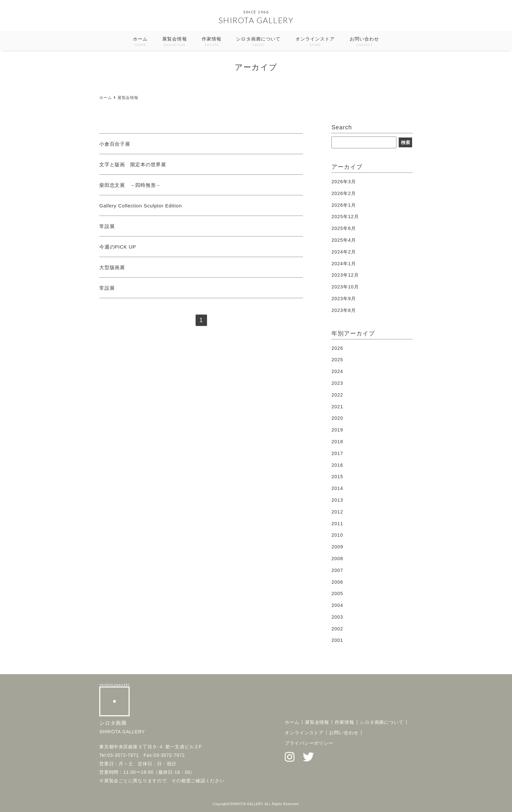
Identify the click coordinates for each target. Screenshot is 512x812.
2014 (337, 488)
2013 (337, 500)
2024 (337, 371)
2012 (337, 512)
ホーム (140, 42)
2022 (337, 395)
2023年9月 (344, 299)
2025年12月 (345, 217)
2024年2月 (344, 252)
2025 (337, 360)
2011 (337, 524)
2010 (337, 535)
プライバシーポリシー (309, 743)
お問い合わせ (365, 42)
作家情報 (212, 42)
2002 (337, 629)
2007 (337, 570)
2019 (337, 430)
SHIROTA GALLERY (256, 20)
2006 (337, 582)
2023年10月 (345, 287)
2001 (337, 640)
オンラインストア (315, 42)
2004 (337, 605)
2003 (337, 617)
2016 (337, 465)
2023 (337, 383)
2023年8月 (344, 310)
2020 (337, 418)
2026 (337, 348)
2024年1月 (344, 264)
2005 (337, 593)
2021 (337, 407)
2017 (337, 453)
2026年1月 (344, 205)
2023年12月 (345, 275)
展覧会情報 (175, 42)
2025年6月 (344, 228)
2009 (337, 547)
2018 (337, 442)
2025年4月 (344, 240)
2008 (337, 559)
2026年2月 (344, 193)
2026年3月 (344, 182)
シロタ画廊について (258, 42)
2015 (337, 477)
